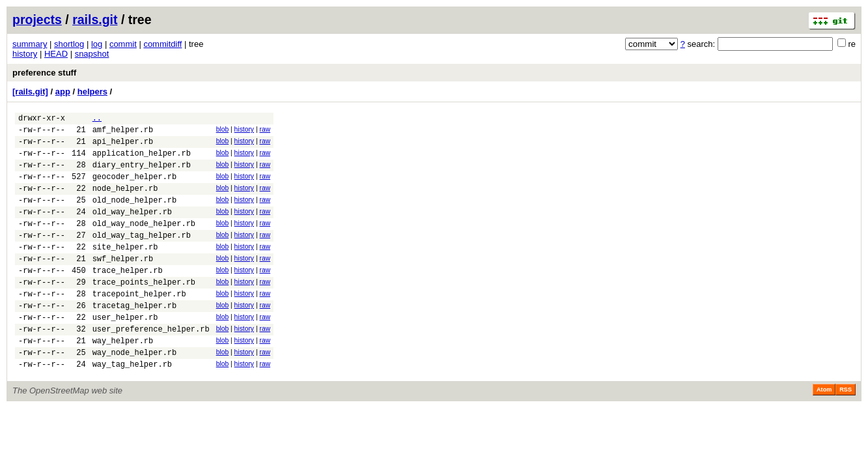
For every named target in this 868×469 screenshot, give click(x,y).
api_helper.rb (123, 147)
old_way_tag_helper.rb (142, 256)
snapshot (92, 54)
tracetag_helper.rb (135, 338)
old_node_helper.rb (135, 215)
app (63, 92)
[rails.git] (30, 92)
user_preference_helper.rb (151, 366)
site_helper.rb (125, 270)
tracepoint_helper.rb (139, 325)
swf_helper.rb (123, 284)
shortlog (69, 44)
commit (123, 44)
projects (37, 20)
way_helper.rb (123, 379)
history (25, 54)
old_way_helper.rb (132, 229)
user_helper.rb (125, 352)
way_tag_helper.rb (132, 407)
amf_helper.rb (123, 133)
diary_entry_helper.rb (142, 174)
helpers (92, 92)
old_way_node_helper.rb (144, 243)
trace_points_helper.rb (144, 311)
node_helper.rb (125, 202)
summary (30, 44)
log (97, 44)
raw (265, 131)
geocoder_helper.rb (135, 188)
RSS (846, 433)
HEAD (56, 54)
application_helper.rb (142, 161)
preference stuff (44, 73)
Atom (824, 433)
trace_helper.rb (128, 297)
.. (97, 120)
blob (223, 131)
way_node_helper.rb (135, 393)
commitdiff (162, 44)
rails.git (95, 20)
